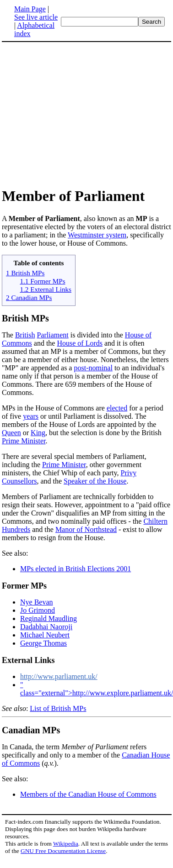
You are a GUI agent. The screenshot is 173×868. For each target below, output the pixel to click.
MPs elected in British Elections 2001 (76, 569)
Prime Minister (24, 441)
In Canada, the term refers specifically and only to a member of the (74, 751)
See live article (36, 17)
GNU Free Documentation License (63, 851)
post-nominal (93, 368)
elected (117, 408)
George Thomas (43, 643)
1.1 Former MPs (42, 281)
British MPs (25, 318)
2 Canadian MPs (29, 297)
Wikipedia (66, 844)
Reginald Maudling (49, 618)
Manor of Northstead (86, 529)
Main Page (30, 9)
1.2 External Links (46, 289)
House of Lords (80, 343)
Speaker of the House (95, 481)
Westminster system (97, 235)
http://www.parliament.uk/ (59, 676)
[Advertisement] (79, 114)
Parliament (52, 335)
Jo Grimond (38, 610)
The (8, 335)
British (25, 335)
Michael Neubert (45, 635)
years (31, 416)
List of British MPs (58, 708)
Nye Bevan (37, 602)
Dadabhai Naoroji (46, 627)
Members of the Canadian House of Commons (88, 794)
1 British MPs (25, 273)
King (38, 433)
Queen (11, 433)
